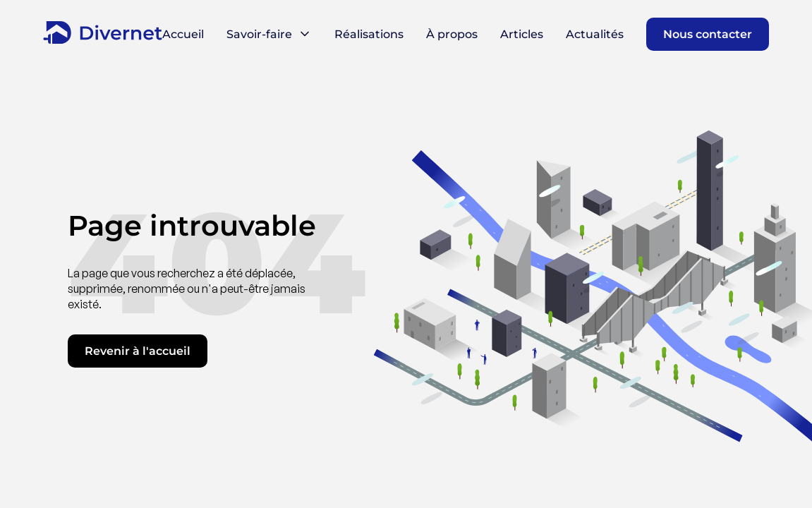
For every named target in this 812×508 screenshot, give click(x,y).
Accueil (183, 34)
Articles (522, 34)
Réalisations (369, 34)
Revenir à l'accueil (138, 351)
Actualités (595, 34)
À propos (452, 34)
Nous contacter (708, 34)
